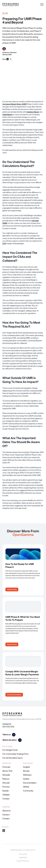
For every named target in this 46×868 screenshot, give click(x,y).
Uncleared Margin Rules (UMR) (15, 104)
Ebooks (26, 771)
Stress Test (7, 771)
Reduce (6, 779)
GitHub (26, 787)
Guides (26, 779)
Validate (6, 795)
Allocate (6, 783)
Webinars (27, 775)
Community (28, 791)
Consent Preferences (23, 861)
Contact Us (7, 724)
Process (6, 787)
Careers (6, 815)
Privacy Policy (23, 854)
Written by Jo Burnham (10, 50)
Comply (6, 799)
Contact (6, 819)
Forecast (6, 767)
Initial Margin (7, 115)
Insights (26, 767)
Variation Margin (33, 112)
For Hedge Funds (10, 750)
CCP (4, 243)
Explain (6, 791)
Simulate (6, 775)
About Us (7, 811)
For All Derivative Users (13, 758)
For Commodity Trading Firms (15, 754)
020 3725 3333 (8, 727)
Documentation (30, 783)
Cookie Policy (23, 857)
